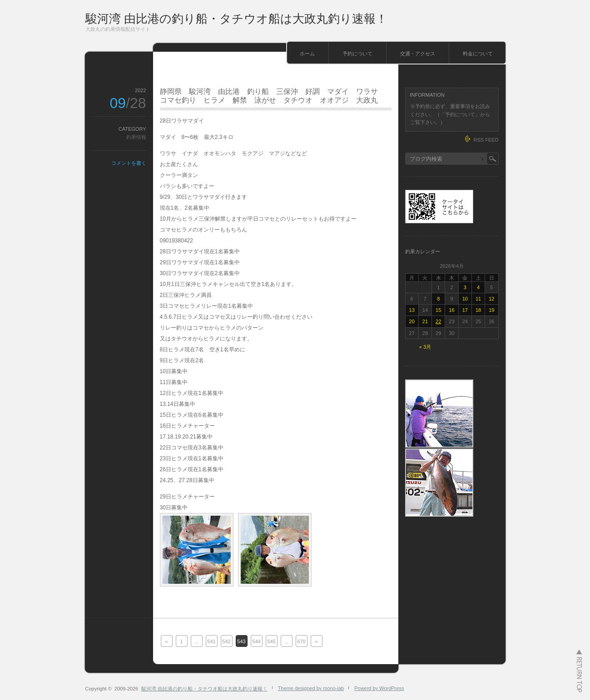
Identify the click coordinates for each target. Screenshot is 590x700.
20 (412, 321)
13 (412, 310)
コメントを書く (129, 163)
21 (425, 321)
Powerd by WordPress (379, 688)
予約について (357, 54)
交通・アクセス (418, 54)
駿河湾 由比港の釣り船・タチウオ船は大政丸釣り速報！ (236, 19)
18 (478, 310)
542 (226, 641)
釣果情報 (136, 137)
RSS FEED (486, 140)
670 (301, 641)
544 (256, 641)
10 (465, 299)
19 (491, 310)
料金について (478, 54)
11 (478, 299)
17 (465, 310)
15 (438, 310)
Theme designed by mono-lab (311, 688)
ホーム (307, 54)
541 (211, 641)
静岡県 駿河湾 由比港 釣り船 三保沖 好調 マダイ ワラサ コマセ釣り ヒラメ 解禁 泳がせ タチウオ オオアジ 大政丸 (273, 96)
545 (271, 641)
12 (491, 299)
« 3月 (425, 347)
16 (451, 310)
